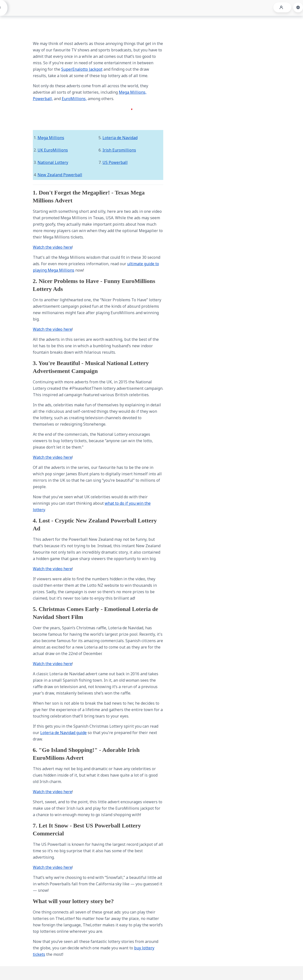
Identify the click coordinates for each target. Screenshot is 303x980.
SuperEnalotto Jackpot (82, 69)
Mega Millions (51, 138)
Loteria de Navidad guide (63, 733)
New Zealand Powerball (60, 175)
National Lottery (53, 162)
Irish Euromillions (119, 150)
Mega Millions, (133, 92)
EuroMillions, (74, 99)
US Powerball (115, 162)
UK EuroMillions (53, 150)
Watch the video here (52, 247)
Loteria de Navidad (120, 138)
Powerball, (43, 99)
